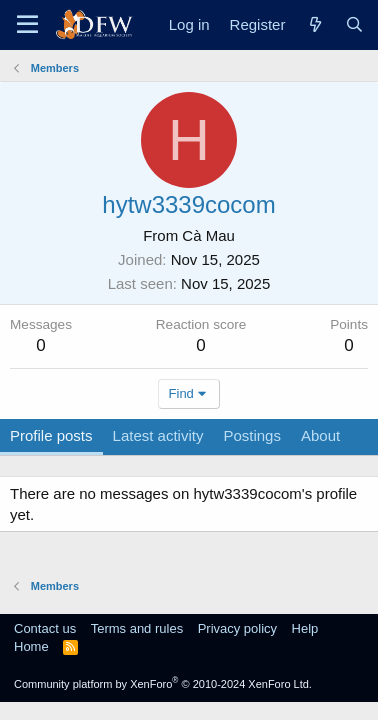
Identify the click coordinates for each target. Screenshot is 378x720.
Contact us (45, 628)
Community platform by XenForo (163, 684)
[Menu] (27, 25)
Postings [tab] (252, 435)
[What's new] (314, 24)
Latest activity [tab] (158, 435)
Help (305, 628)
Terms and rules (137, 628)
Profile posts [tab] (51, 435)
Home (31, 646)
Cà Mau (208, 235)
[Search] (354, 24)
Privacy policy (237, 628)
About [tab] (320, 435)
